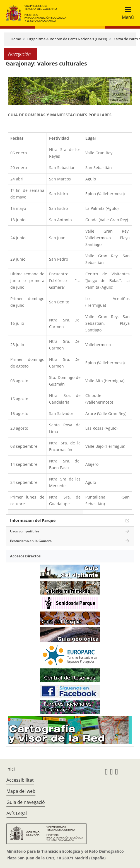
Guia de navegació (26, 802)
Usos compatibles (25, 531)
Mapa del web (21, 791)
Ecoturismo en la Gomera (31, 541)
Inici (11, 769)
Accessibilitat (20, 780)
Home (16, 39)
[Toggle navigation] (126, 13)
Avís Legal (17, 813)
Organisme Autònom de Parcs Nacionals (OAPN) (67, 39)
